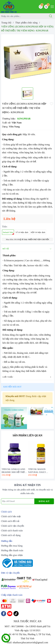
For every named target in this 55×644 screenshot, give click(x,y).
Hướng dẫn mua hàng (12, 546)
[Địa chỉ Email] (18, 501)
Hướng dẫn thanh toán (12, 550)
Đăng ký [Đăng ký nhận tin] (44, 501)
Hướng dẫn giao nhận (12, 555)
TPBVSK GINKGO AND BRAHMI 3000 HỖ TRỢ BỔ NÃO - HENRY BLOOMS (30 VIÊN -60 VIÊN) (13, 470)
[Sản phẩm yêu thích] (41, 7)
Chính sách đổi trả (10, 521)
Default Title (8, 233)
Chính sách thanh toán (12, 531)
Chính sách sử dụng (11, 535)
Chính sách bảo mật (11, 516)
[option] (27, 60)
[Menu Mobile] (51, 6)
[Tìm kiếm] (51, 16)
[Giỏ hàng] (46, 7)
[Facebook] (4, 614)
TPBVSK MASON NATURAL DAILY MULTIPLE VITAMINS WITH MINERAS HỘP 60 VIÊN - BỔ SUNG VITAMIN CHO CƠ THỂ (40, 470)
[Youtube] (10, 614)
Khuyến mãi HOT (12, 387)
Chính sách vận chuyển (13, 526)
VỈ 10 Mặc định (22, 232)
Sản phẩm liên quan (27, 435)
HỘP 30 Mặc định (38, 232)
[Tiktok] (16, 614)
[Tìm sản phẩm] (23, 16)
